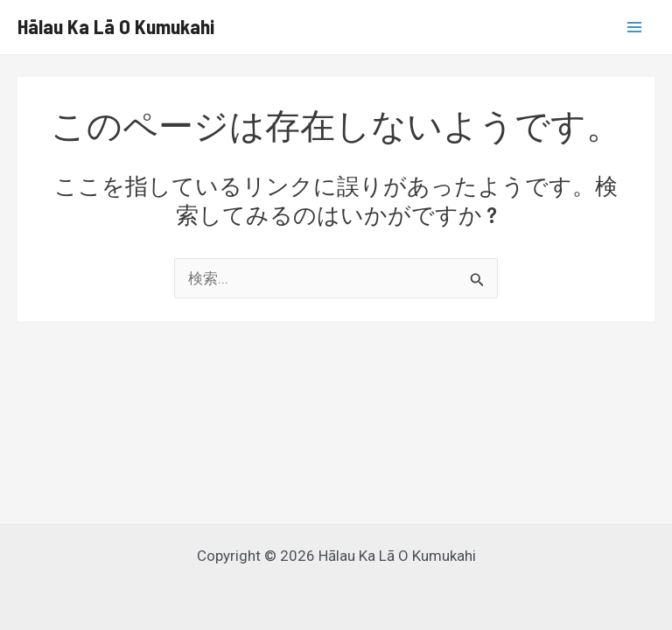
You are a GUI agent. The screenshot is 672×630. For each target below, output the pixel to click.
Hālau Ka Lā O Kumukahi (116, 26)
